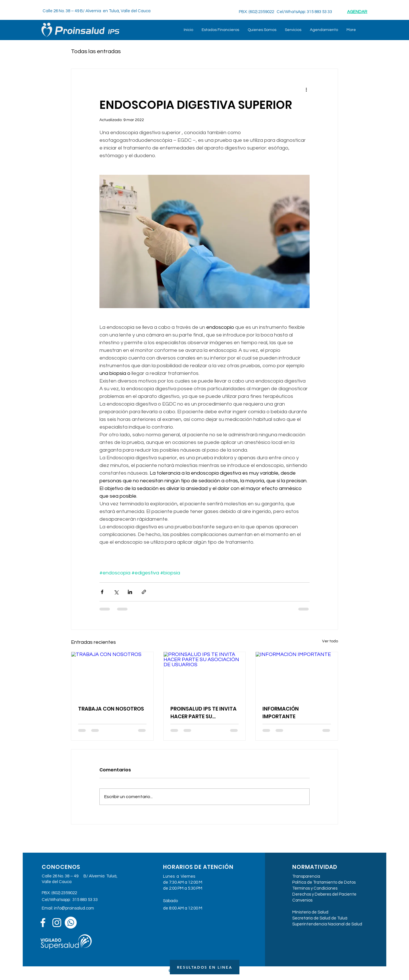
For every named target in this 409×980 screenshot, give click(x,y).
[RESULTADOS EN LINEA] (205, 967)
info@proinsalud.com (74, 908)
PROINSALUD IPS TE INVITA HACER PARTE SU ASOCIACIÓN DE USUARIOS (204, 713)
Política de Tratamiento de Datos (324, 882)
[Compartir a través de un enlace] (144, 592)
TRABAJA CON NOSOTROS (111, 709)
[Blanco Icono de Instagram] (57, 923)
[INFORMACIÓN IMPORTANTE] (297, 675)
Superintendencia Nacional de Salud (327, 924)
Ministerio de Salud (310, 912)
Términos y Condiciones (315, 888)
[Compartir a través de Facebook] (102, 592)
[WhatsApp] (71, 923)
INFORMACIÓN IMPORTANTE (281, 713)
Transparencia (306, 876)
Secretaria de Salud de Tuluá (320, 918)
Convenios (302, 900)
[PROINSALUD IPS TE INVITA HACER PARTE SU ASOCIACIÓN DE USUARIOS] (205, 675)
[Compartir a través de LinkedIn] (130, 592)
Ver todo (330, 641)
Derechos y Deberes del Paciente (324, 894)
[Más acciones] (306, 89)
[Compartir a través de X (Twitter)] (116, 592)
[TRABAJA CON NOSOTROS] (112, 675)
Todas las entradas (96, 51)
